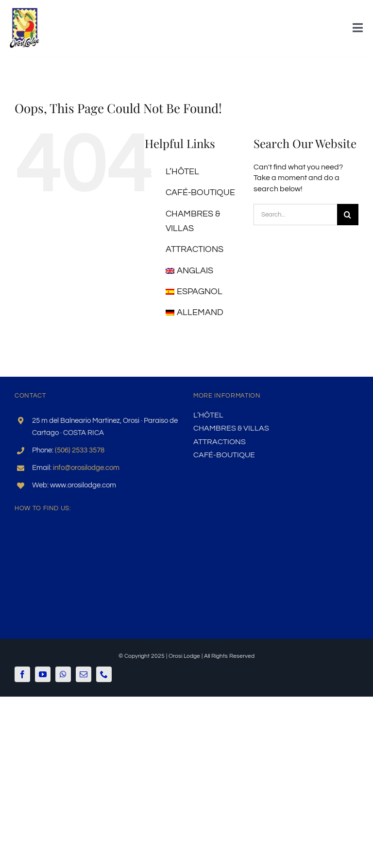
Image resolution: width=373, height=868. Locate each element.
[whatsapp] (63, 674)
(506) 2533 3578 (80, 450)
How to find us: (43, 508)
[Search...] (295, 215)
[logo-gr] (25, 11)
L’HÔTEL (182, 172)
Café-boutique (200, 192)
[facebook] (22, 674)
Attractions (195, 249)
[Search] (348, 215)
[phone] (104, 674)
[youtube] (43, 674)
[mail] (84, 674)
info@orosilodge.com (86, 468)
